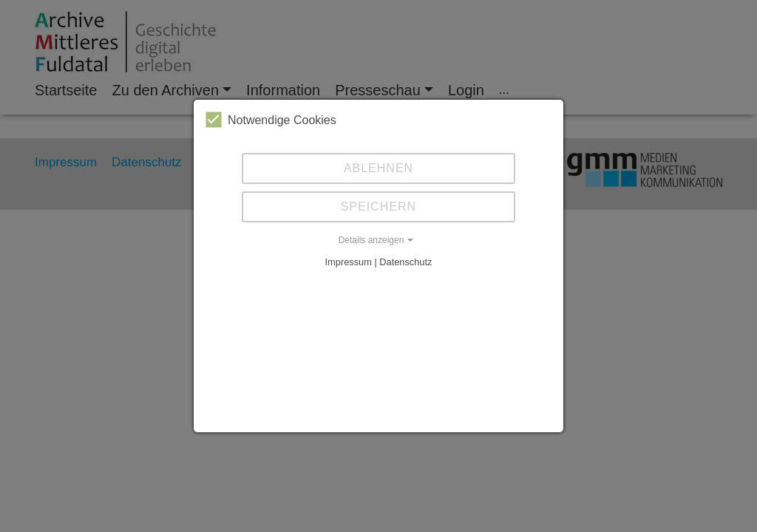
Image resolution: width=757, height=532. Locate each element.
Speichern (378, 207)
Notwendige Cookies (271, 120)
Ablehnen (378, 168)
